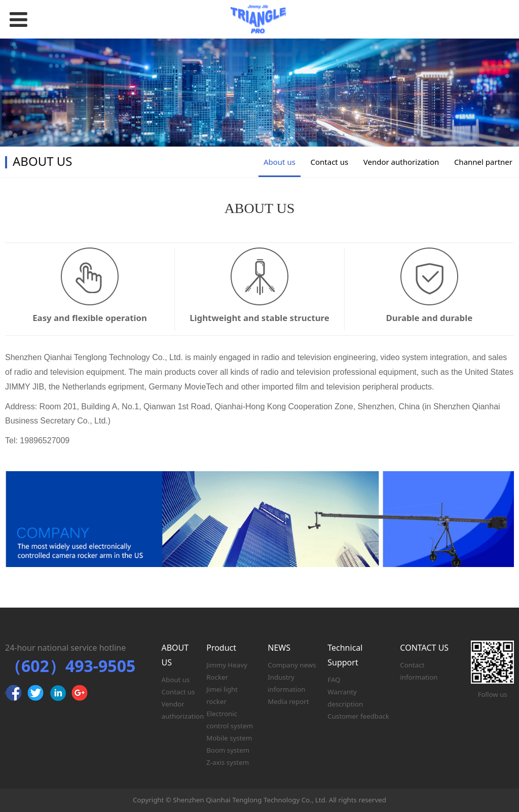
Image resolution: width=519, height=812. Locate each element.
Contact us (330, 162)
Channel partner (483, 162)
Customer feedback (358, 716)
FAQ (334, 680)
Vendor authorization (401, 162)
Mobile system (229, 738)
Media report (288, 701)
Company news (292, 665)
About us (280, 162)
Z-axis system (228, 762)
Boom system (228, 750)
